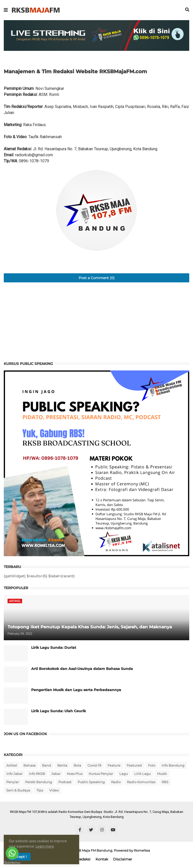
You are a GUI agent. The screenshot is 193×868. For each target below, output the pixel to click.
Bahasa (30, 765)
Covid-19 (94, 765)
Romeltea (142, 850)
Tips (40, 790)
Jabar (56, 774)
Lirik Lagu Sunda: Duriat (54, 648)
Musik (162, 774)
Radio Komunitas (141, 782)
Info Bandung (173, 765)
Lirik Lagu (142, 774)
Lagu (124, 774)
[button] (6, 10)
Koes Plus (75, 774)
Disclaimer (123, 859)
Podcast (65, 782)
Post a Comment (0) (97, 278)
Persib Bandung (39, 782)
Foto (152, 765)
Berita (62, 765)
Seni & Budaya (18, 790)
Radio (116, 782)
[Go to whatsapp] (12, 853)
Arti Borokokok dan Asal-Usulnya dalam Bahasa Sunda (82, 669)
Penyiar (13, 782)
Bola (77, 765)
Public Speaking (91, 782)
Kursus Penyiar (101, 774)
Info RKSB (37, 774)
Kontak (102, 859)
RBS (165, 782)
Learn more (45, 846)
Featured (134, 765)
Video (54, 790)
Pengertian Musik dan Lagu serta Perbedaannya (76, 690)
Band (46, 765)
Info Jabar (14, 774)
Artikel (12, 765)
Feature (114, 765)
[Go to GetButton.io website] (12, 863)
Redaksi (84, 859)
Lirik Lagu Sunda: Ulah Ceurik (59, 711)
